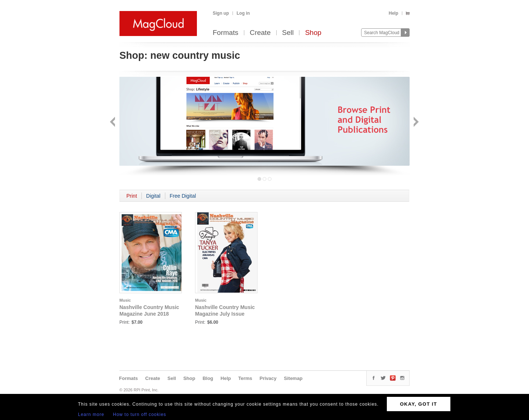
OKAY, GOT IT (419, 404)
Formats (226, 33)
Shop (313, 33)
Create (260, 33)
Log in (243, 13)
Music (125, 300)
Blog (208, 378)
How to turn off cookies (140, 414)
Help (393, 13)
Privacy (268, 378)
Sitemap (293, 378)
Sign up (221, 13)
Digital (153, 196)
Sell (288, 33)
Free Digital (183, 196)
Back (113, 123)
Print (132, 196)
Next (415, 123)
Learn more (91, 414)
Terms (245, 378)
